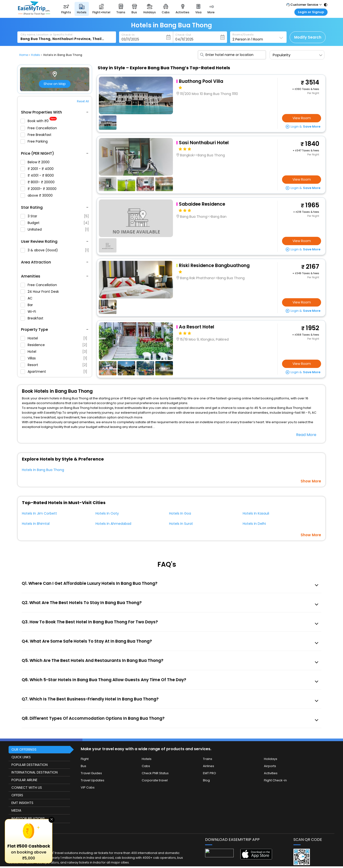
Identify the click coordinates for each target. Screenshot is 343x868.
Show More (311, 481)
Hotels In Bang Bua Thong (43, 470)
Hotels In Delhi (254, 524)
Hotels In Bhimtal (36, 524)
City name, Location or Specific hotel (47, 35)
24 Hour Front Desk (42, 292)
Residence (54, 345)
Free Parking (36, 141)
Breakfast (34, 318)
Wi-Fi (30, 312)
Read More (306, 435)
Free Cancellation (41, 128)
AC (28, 298)
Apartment (54, 372)
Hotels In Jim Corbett (39, 513)
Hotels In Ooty (107, 513)
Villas (54, 358)
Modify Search (308, 37)
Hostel (54, 338)
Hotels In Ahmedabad (113, 524)
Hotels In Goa (180, 513)
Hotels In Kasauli (256, 513)
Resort (54, 365)
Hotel (54, 352)
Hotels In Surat (181, 524)
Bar (29, 305)
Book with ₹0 (39, 121)
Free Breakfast (38, 135)
